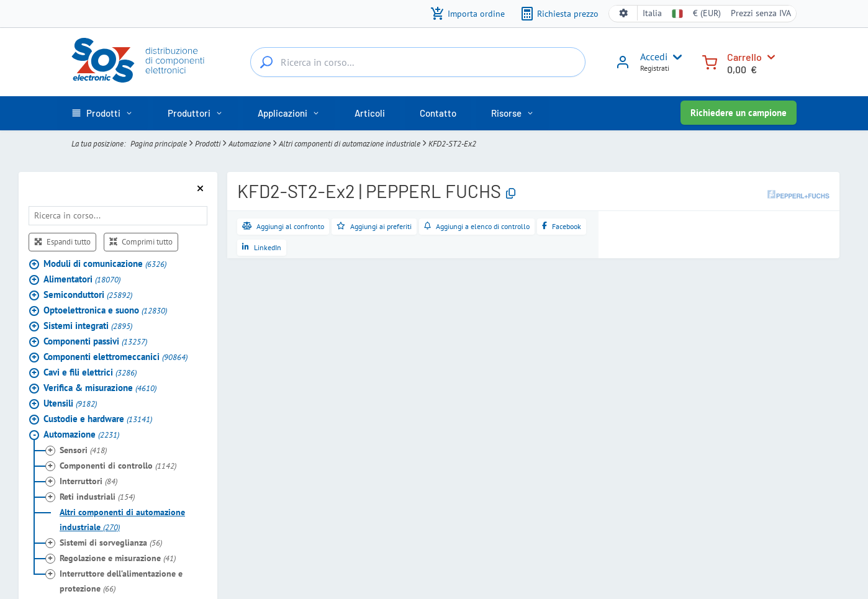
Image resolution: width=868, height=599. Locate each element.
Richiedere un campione (739, 113)
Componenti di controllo (118, 466)
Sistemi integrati (88, 326)
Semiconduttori (88, 295)
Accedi (654, 56)
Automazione (250, 143)
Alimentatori (82, 279)
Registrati (655, 68)
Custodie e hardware (98, 419)
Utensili (70, 403)
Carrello (744, 57)
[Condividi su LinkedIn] (262, 248)
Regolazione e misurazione (118, 558)
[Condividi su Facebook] (562, 227)
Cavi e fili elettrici (90, 372)
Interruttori (88, 481)
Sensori (83, 450)
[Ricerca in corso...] (266, 62)
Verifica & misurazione (100, 388)
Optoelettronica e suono (105, 310)
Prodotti (208, 143)
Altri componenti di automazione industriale (350, 143)
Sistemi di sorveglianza (111, 543)
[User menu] (675, 57)
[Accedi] (623, 66)
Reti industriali (97, 497)
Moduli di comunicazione (105, 263)
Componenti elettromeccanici (115, 357)
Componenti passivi (95, 341)
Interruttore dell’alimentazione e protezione (121, 581)
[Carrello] (710, 61)
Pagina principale (159, 143)
